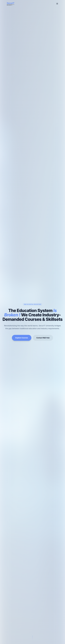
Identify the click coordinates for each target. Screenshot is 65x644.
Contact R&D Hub (43, 338)
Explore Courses (22, 338)
